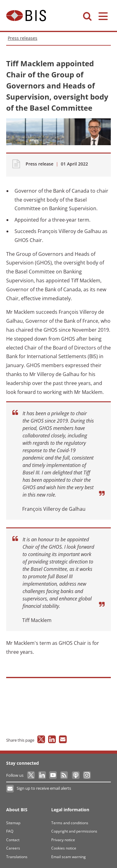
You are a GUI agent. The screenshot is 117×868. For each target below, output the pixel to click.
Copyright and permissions (74, 831)
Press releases (23, 38)
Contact (13, 840)
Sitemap (13, 823)
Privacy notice (63, 840)
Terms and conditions (70, 823)
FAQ (10, 831)
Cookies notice (64, 848)
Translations (17, 857)
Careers (13, 848)
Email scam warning (69, 857)
